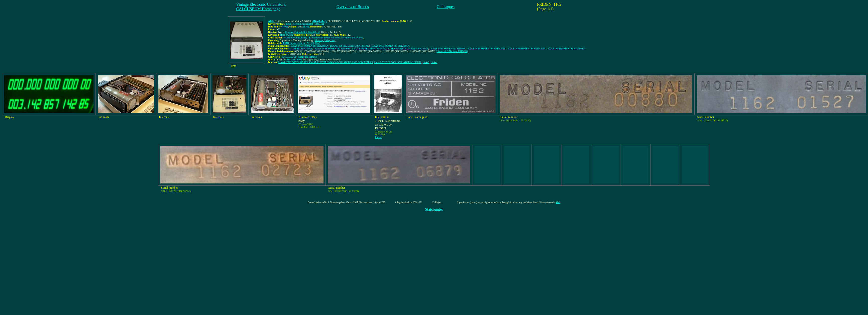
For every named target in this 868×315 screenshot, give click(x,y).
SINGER (319, 24)
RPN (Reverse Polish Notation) (325, 38)
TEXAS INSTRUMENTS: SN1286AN (309, 46)
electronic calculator (303, 24)
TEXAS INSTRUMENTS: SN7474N (409, 49)
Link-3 (426, 62)
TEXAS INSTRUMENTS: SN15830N (486, 49)
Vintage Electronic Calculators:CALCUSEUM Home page (261, 7)
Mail (558, 202)
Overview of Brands (353, 7)
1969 (286, 27)
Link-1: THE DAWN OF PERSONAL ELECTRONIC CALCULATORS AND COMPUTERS (325, 62)
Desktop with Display (296, 38)
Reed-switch (287, 35)
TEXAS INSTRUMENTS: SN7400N (332, 49)
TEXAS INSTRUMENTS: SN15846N (525, 49)
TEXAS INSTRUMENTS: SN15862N (565, 49)
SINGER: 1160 (294, 60)
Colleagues (446, 7)
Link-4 (434, 62)
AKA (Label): (320, 21)
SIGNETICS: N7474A (301, 49)
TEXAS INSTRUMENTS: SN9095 (447, 49)
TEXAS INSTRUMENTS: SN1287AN (349, 46)
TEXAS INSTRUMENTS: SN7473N (371, 49)
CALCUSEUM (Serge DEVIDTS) (299, 57)
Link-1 (379, 137)
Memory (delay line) (353, 38)
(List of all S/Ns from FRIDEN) (452, 51)
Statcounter (434, 209)
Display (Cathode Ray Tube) (299, 32)
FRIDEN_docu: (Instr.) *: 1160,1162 (301, 43)
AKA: (271, 21)
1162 (289, 24)
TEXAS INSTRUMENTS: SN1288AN (390, 46)
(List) (306, 27)
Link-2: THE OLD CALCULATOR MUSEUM (398, 62)
